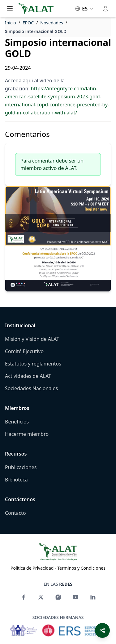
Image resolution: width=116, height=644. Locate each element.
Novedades (52, 23)
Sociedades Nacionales (31, 388)
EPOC (28, 23)
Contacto (15, 513)
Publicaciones (21, 467)
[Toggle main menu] (10, 9)
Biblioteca (16, 480)
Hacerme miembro (27, 434)
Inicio (11, 23)
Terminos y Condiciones (81, 568)
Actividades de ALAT (28, 376)
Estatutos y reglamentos (33, 364)
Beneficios (17, 422)
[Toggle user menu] (105, 9)
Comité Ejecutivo (24, 351)
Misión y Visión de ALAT (32, 339)
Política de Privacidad (32, 568)
